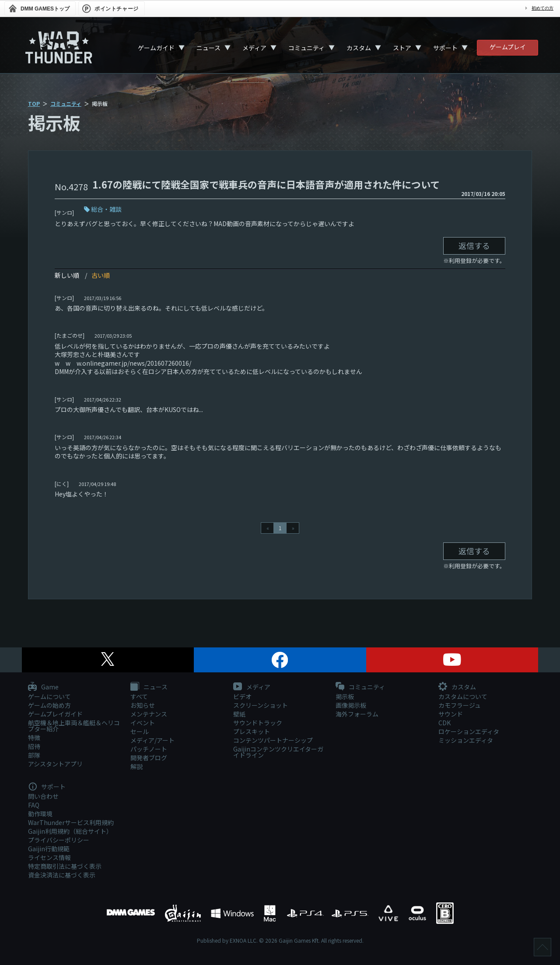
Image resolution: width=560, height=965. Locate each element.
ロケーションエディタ (469, 731)
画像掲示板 (351, 705)
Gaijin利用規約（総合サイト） (70, 831)
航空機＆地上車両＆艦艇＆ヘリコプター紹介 (74, 726)
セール (140, 731)
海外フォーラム (357, 714)
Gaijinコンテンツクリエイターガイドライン (278, 752)
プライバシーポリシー (59, 840)
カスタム (359, 48)
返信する (474, 245)
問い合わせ (43, 796)
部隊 (34, 755)
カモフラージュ (460, 705)
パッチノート (149, 749)
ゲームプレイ (508, 47)
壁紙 (239, 714)
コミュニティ (306, 48)
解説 (136, 766)
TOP (34, 103)
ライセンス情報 (49, 857)
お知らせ (143, 705)
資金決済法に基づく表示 (62, 875)
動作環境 (40, 814)
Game (43, 687)
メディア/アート (152, 740)
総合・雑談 (106, 209)
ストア (402, 48)
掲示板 (345, 696)
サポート (445, 48)
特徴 (34, 738)
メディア (254, 48)
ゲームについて (49, 696)
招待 (34, 746)
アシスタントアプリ (55, 764)
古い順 (101, 275)
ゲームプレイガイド (55, 714)
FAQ (34, 805)
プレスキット (252, 731)
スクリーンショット (261, 705)
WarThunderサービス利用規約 (71, 822)
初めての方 (542, 8)
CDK (444, 723)
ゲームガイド (156, 48)
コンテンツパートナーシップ (273, 740)
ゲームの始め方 (49, 705)
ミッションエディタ (466, 740)
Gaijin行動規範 (49, 849)
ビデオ (242, 696)
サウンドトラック (258, 723)
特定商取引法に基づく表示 (65, 866)
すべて (139, 696)
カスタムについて (463, 696)
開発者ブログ (149, 758)
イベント (143, 723)
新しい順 (67, 275)
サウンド (451, 714)
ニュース (208, 48)
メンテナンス (149, 714)
